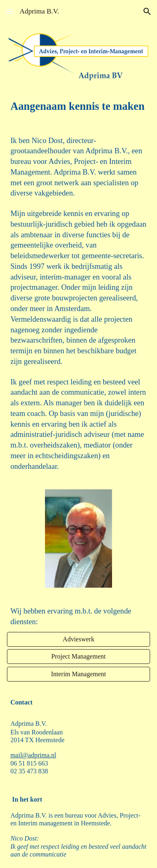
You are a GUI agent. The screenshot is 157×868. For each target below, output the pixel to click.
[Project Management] (78, 657)
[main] (78, 106)
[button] (10, 11)
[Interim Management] (78, 674)
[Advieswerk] (78, 639)
